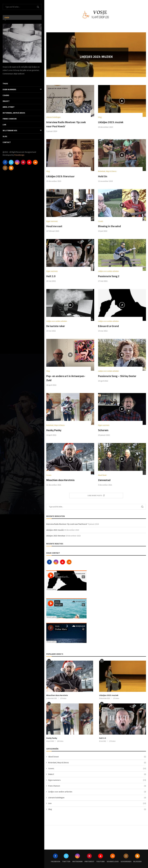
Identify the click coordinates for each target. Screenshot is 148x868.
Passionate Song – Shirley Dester (117, 376)
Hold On (103, 176)
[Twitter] (11, 162)
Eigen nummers (22, 90)
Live (4, 125)
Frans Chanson (10, 119)
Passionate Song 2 (109, 276)
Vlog (5, 136)
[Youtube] (29, 162)
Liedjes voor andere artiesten (97, 792)
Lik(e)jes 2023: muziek (96, 58)
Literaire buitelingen (97, 798)
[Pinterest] (23, 162)
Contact (7, 142)
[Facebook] (5, 162)
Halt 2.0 (51, 276)
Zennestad (104, 480)
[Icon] (70, 101)
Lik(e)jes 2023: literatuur (60, 176)
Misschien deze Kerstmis (60, 480)
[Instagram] (17, 162)
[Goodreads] (5, 168)
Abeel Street (9, 107)
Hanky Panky (54, 430)
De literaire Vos (22, 131)
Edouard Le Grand (108, 326)
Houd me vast (54, 226)
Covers (6, 95)
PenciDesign (19, 155)
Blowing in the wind (109, 226)
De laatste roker (56, 326)
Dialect (6, 101)
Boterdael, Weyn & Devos (14, 113)
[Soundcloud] (35, 162)
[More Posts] (96, 496)
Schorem (103, 430)
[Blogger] (11, 168)
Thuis (5, 84)
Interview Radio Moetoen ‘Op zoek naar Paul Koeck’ (67, 524)
